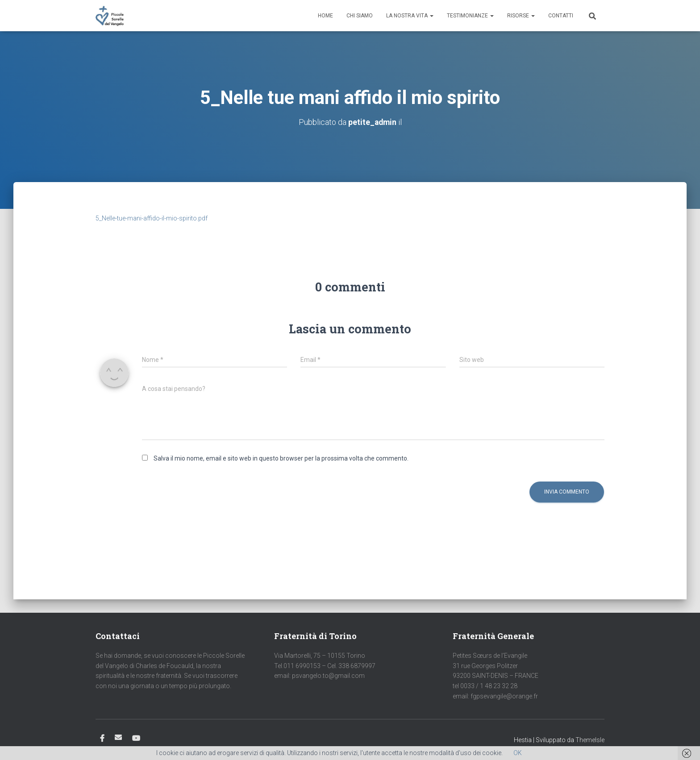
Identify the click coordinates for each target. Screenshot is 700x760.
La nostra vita (410, 16)
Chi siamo (360, 16)
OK (518, 753)
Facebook (102, 739)
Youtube (136, 739)
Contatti (561, 16)
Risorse (521, 16)
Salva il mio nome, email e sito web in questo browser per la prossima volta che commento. (281, 458)
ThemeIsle (590, 740)
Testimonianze (470, 16)
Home (325, 16)
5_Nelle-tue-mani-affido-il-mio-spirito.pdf (152, 218)
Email (118, 737)
